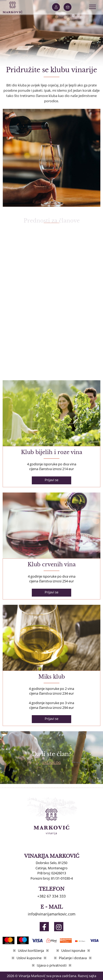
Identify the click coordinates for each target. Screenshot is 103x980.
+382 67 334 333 (51, 896)
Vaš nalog (51, 763)
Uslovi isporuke (73, 950)
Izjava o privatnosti (52, 965)
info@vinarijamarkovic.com (52, 914)
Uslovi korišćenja (31, 950)
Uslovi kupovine (29, 958)
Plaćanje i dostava (73, 958)
